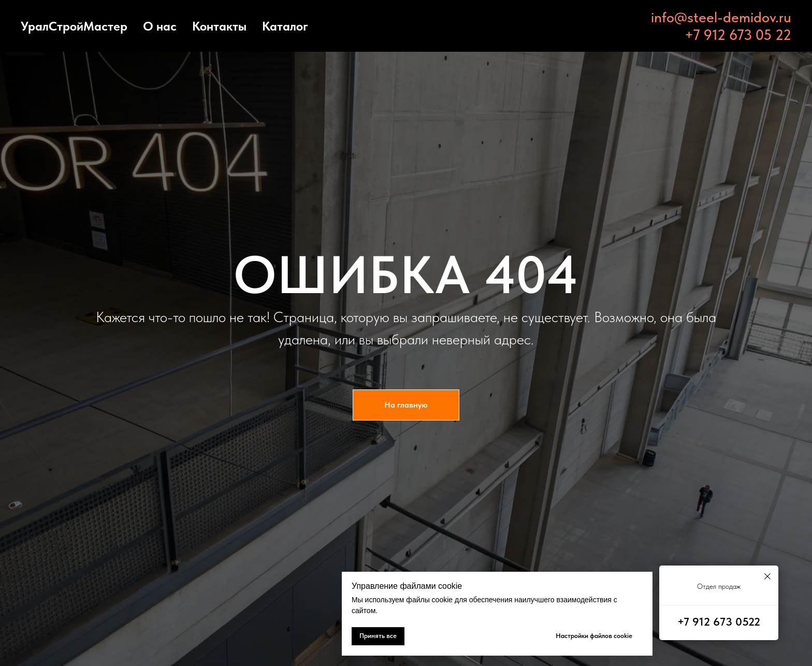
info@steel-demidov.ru (721, 17)
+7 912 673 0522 (719, 621)
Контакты (219, 26)
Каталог (285, 26)
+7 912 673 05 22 (738, 35)
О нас (160, 26)
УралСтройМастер (74, 26)
